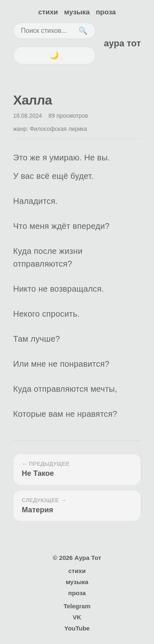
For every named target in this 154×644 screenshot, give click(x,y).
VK (77, 617)
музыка (77, 12)
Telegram (77, 606)
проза (106, 12)
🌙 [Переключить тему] (54, 55)
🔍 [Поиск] (83, 31)
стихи (48, 12)
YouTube (77, 628)
